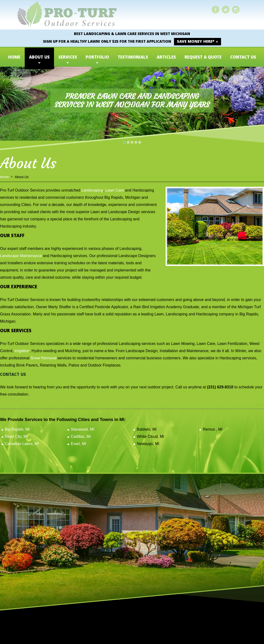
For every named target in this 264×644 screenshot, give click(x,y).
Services (68, 58)
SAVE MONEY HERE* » (197, 42)
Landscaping (92, 190)
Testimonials (133, 58)
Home (14, 58)
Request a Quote (203, 58)
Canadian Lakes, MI (22, 444)
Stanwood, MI (83, 429)
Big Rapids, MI (17, 429)
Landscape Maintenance (21, 256)
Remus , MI (213, 429)
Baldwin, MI (147, 429)
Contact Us (243, 58)
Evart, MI (78, 444)
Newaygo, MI (148, 444)
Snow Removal (43, 358)
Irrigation (22, 351)
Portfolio (97, 58)
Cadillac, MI (81, 436)
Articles (166, 58)
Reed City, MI (16, 436)
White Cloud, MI (150, 436)
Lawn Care (115, 190)
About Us (39, 58)
